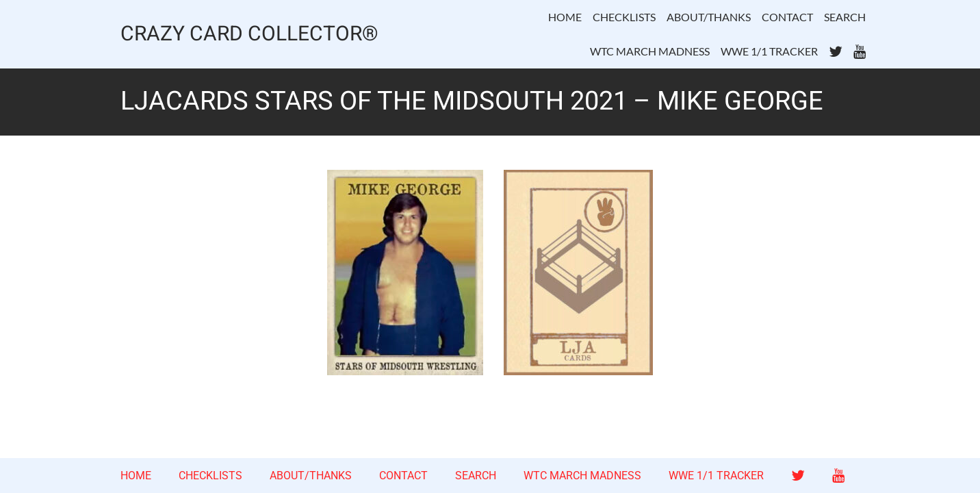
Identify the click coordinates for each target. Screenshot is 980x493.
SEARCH (845, 17)
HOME (565, 17)
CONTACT (787, 17)
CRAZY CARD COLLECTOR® (249, 35)
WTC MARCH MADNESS (650, 51)
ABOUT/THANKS (709, 17)
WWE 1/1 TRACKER (769, 51)
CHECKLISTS (624, 17)
